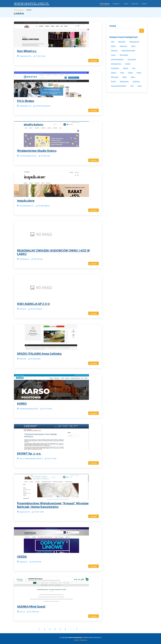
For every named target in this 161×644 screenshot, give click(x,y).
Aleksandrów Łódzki (128, 50)
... (71, 629)
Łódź (113, 42)
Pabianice (114, 50)
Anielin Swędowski (117, 59)
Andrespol (136, 81)
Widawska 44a (134, 42)
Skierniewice (124, 55)
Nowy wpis (135, 4)
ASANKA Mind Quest (31, 607)
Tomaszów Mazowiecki (119, 86)
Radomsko (123, 46)
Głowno (114, 73)
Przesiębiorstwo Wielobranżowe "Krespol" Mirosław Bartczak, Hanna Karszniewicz (53, 505)
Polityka (76, 640)
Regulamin (84, 640)
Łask (134, 68)
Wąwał (130, 73)
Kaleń (122, 73)
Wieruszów (115, 77)
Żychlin (113, 81)
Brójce (125, 77)
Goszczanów (132, 59)
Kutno (140, 86)
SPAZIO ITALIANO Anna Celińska (39, 354)
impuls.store (26, 201)
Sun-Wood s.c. (27, 51)
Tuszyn (113, 55)
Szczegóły (93, 61)
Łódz (132, 86)
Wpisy (126, 4)
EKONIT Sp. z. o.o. (29, 454)
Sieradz (128, 64)
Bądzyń (126, 68)
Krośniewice (115, 68)
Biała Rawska (124, 81)
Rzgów (139, 73)
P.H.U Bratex (26, 101)
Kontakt (144, 4)
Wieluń (113, 46)
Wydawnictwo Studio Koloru (37, 151)
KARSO (22, 404)
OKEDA (22, 557)
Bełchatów (122, 42)
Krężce (133, 46)
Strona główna (105, 4)
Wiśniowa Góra (116, 64)
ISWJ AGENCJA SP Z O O (33, 304)
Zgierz (133, 77)
